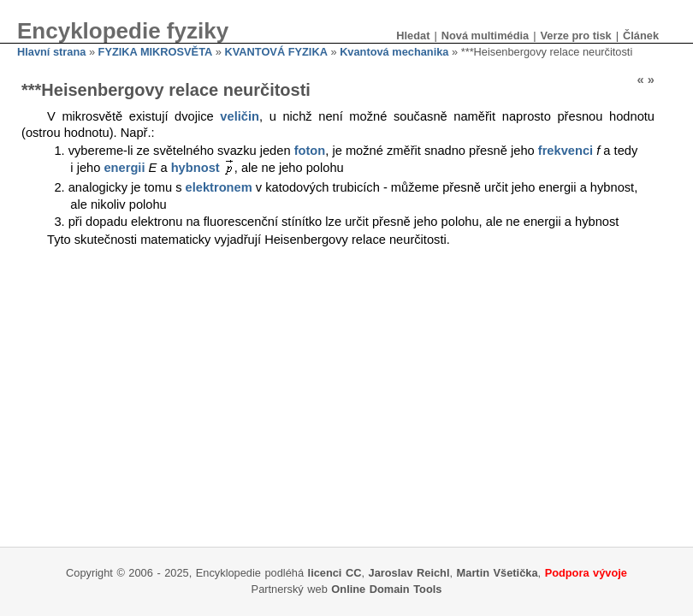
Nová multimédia (485, 36)
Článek (641, 36)
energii (124, 168)
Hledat (413, 36)
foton (310, 151)
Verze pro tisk (575, 36)
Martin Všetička (498, 573)
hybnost (195, 168)
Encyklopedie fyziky (123, 31)
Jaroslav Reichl (409, 573)
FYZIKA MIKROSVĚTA (156, 52)
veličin (240, 116)
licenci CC (335, 573)
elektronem (219, 187)
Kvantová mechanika (394, 52)
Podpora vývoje (586, 573)
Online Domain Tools (386, 589)
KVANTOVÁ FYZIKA (276, 52)
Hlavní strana (51, 52)
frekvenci (566, 151)
